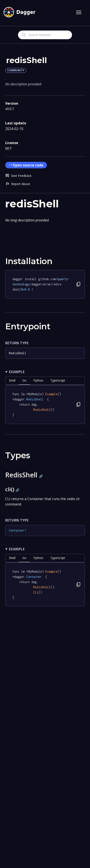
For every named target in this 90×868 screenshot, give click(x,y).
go (24, 380)
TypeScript (58, 380)
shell (12, 380)
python (38, 380)
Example (17, 372)
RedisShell (18, 353)
